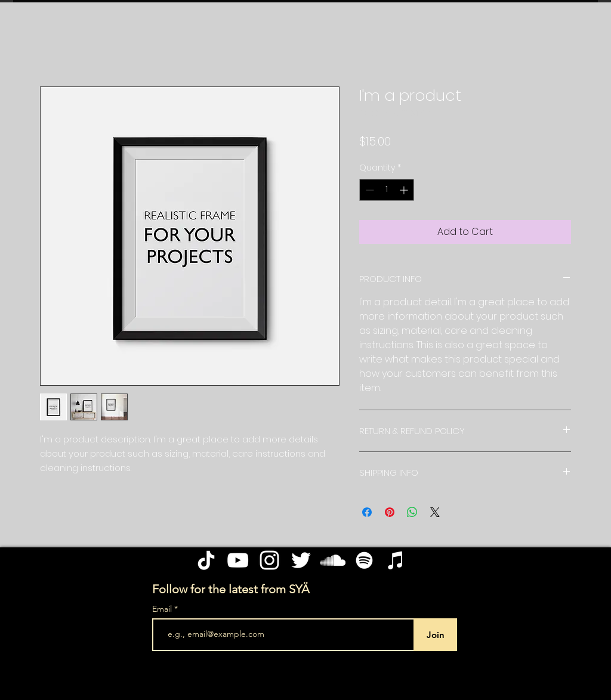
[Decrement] (368, 190)
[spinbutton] (387, 190)
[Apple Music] (396, 560)
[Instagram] (269, 560)
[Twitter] (301, 560)
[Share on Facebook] (367, 512)
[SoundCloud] (333, 560)
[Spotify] (364, 560)
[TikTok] (206, 560)
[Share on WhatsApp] (412, 512)
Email (163, 609)
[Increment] (405, 190)
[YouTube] (238, 560)
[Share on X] (435, 512)
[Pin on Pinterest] (390, 512)
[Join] (435, 635)
